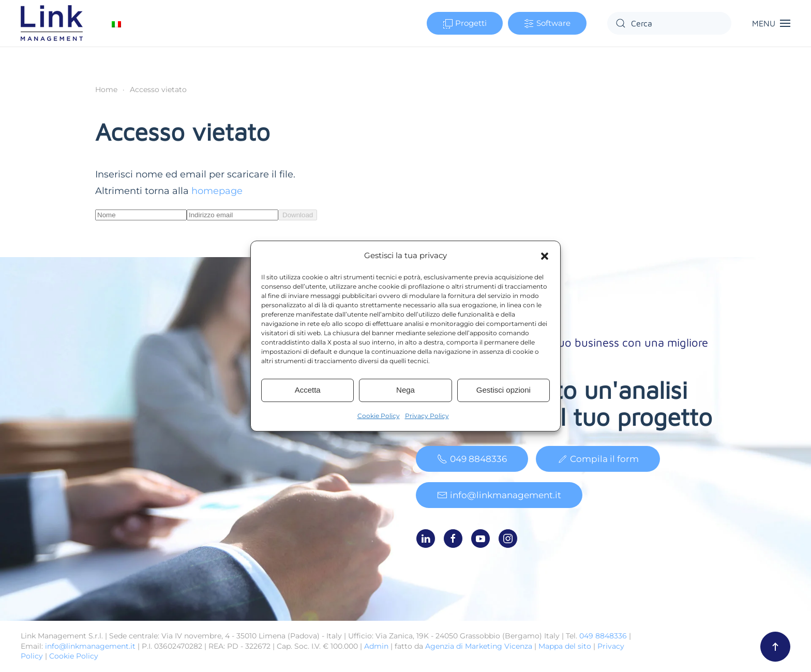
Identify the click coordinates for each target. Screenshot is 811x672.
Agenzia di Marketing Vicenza (479, 646)
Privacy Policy (427, 416)
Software (547, 24)
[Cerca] (669, 23)
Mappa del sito (565, 646)
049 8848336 (472, 460)
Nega (405, 390)
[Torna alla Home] (53, 23)
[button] (545, 256)
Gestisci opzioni (504, 390)
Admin (376, 646)
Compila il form (598, 460)
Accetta (308, 390)
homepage (217, 191)
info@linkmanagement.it (499, 496)
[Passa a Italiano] (116, 24)
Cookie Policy (379, 416)
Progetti (465, 24)
